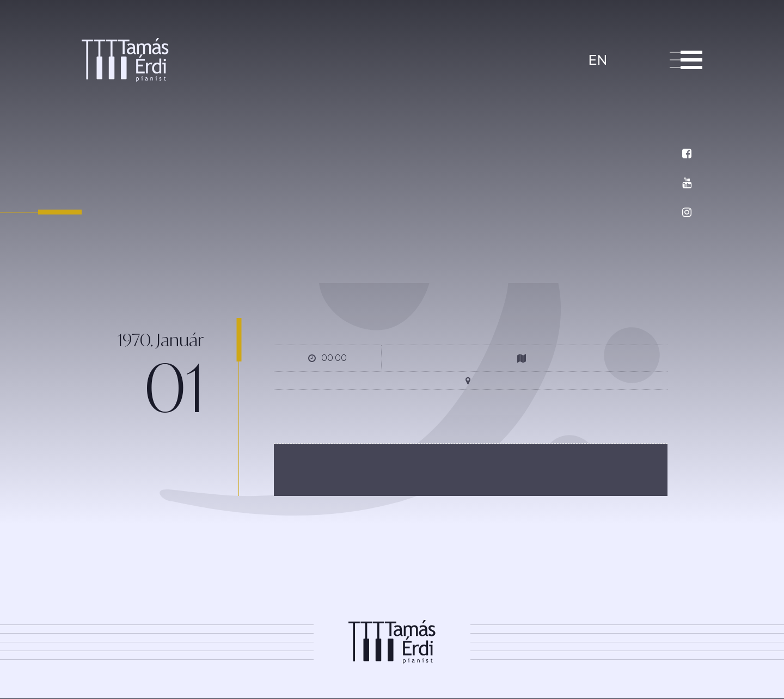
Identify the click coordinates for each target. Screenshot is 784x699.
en (598, 60)
